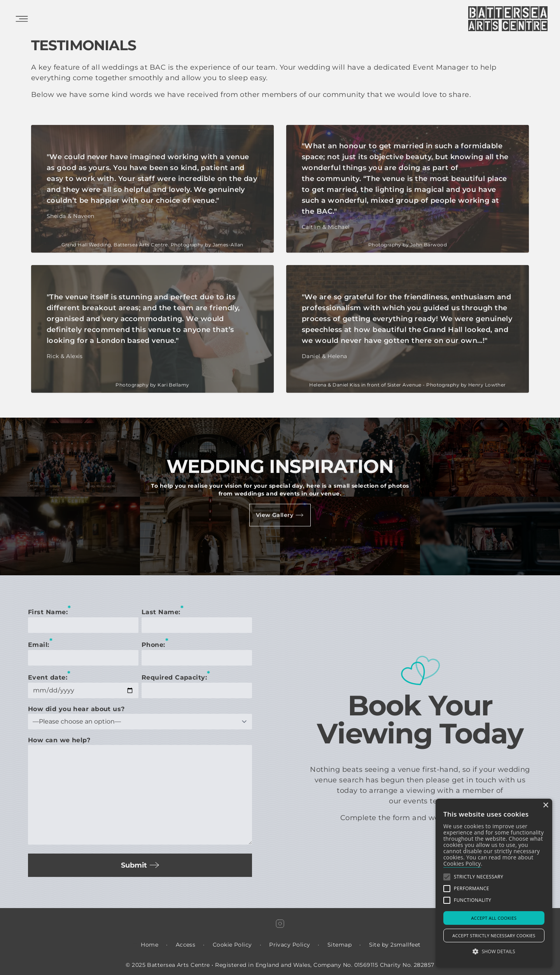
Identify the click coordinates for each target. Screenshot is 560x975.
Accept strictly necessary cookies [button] (494, 935)
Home (150, 945)
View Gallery (280, 515)
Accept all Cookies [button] (494, 918)
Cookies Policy (462, 863)
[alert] (494, 883)
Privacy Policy (290, 945)
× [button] (545, 805)
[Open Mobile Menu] (22, 19)
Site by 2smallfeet (395, 945)
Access (186, 945)
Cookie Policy (232, 945)
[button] (447, 877)
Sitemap (339, 945)
